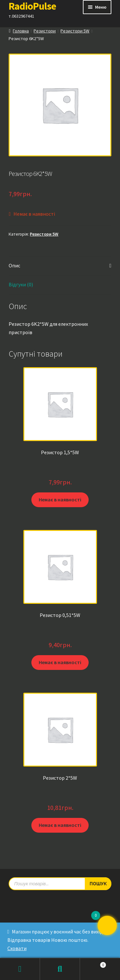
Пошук (60, 969)
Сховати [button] (17, 948)
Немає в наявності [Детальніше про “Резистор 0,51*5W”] (60, 662)
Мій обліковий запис (20, 969)
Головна (21, 31)
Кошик (93, 963)
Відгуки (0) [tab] (21, 284)
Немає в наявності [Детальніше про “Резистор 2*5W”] (60, 825)
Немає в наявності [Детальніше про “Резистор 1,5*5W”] (60, 499)
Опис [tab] (14, 265)
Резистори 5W (75, 31)
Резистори (45, 31)
